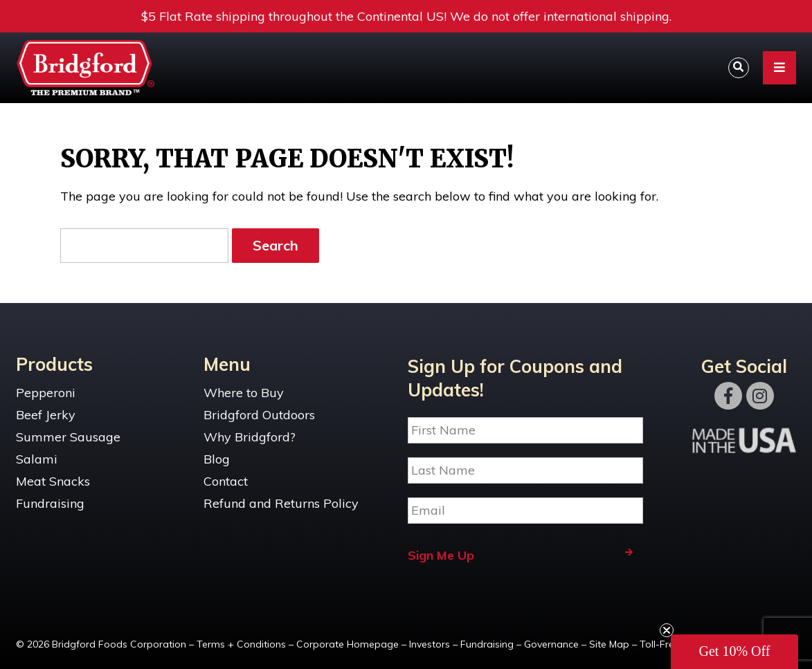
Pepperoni (46, 393)
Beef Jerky (46, 415)
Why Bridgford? (250, 437)
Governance (551, 644)
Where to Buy (244, 393)
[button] (734, 652)
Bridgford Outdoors (259, 415)
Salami (37, 459)
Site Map (609, 644)
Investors (430, 644)
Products (54, 364)
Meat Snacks (53, 481)
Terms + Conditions (241, 644)
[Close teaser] (667, 630)
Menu (227, 364)
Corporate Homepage (348, 644)
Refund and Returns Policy (281, 503)
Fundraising (50, 503)
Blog (217, 459)
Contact (226, 481)
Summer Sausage (68, 437)
